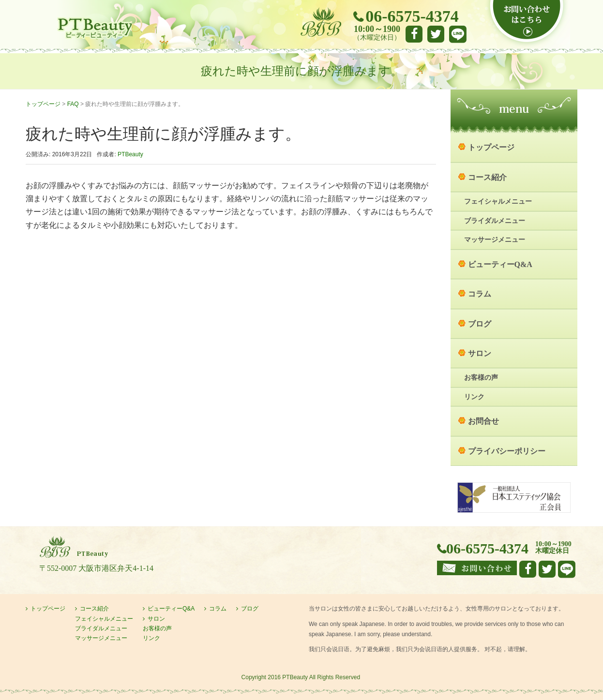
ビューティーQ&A (500, 264)
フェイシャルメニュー (498, 201)
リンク (474, 397)
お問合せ (483, 421)
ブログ (480, 324)
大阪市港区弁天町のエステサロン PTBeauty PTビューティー (94, 28)
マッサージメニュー (495, 240)
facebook (414, 34)
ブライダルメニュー (495, 221)
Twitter (436, 34)
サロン (480, 353)
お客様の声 (481, 378)
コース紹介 (487, 177)
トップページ (43, 104)
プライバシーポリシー (507, 451)
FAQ (73, 104)
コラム (480, 294)
